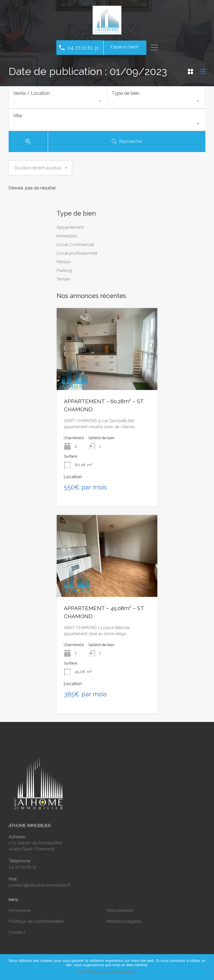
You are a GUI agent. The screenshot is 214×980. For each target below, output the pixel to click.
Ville (18, 117)
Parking (64, 272)
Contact (17, 934)
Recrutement (120, 912)
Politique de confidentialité (36, 923)
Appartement (70, 229)
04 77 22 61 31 (83, 48)
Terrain (63, 281)
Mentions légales (124, 923)
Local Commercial (75, 247)
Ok (80, 972)
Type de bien (126, 93)
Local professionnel (77, 255)
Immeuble (67, 238)
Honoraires (20, 912)
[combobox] (58, 101)
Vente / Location (31, 93)
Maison (64, 264)
